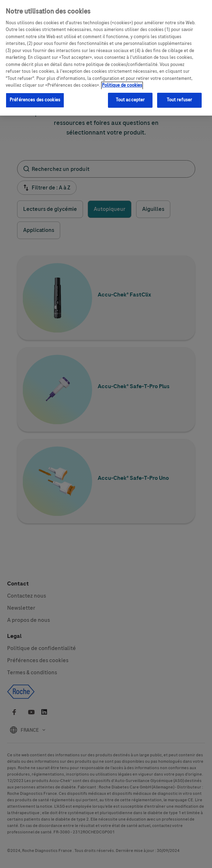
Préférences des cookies (35, 96)
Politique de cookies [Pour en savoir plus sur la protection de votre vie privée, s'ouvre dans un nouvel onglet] (122, 81)
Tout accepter (130, 96)
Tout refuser (180, 96)
